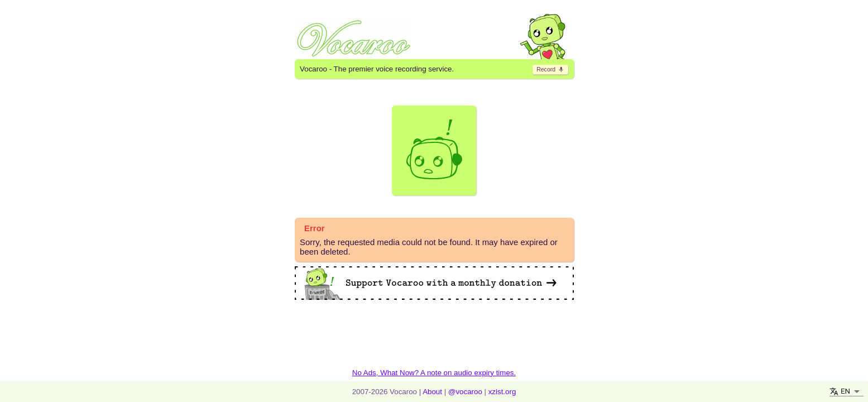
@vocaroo (465, 392)
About (432, 392)
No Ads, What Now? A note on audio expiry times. (434, 373)
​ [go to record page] (550, 69)
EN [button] (845, 391)
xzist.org (502, 392)
